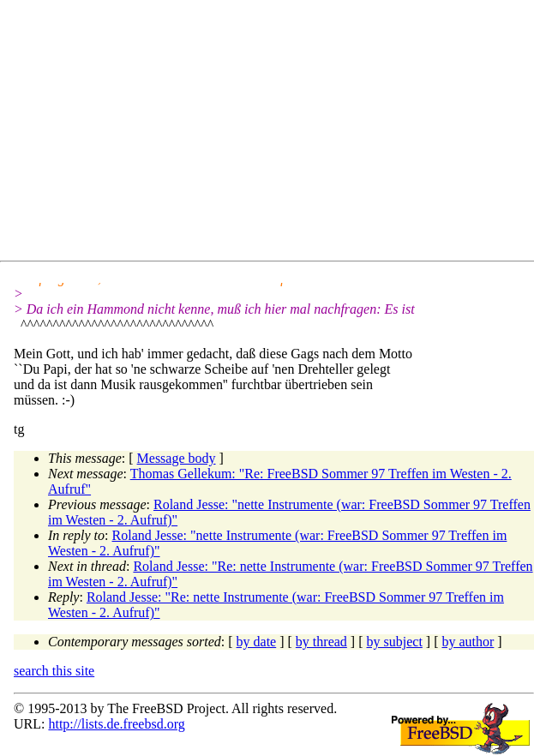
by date (257, 642)
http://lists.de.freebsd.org (116, 724)
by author (468, 642)
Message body (177, 458)
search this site (54, 671)
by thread (321, 642)
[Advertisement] (274, 134)
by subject (395, 642)
